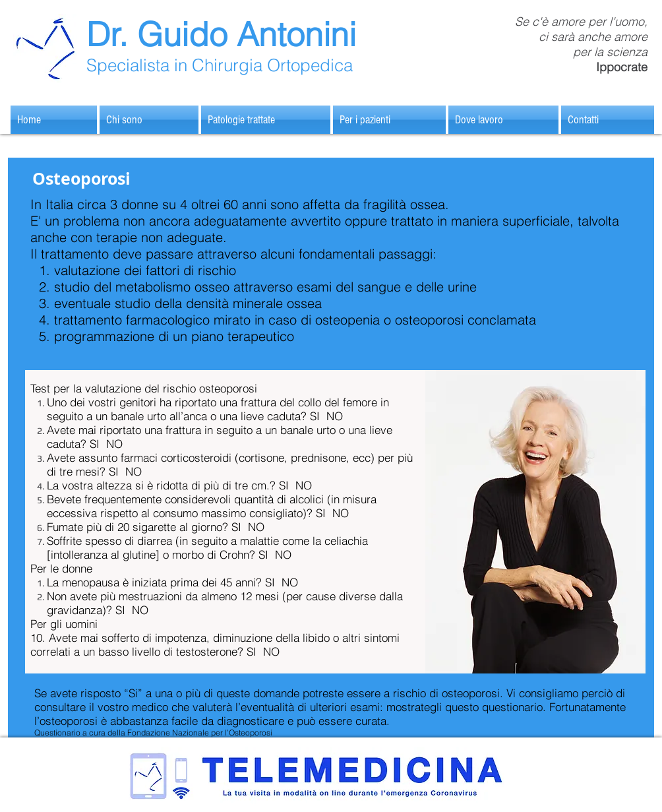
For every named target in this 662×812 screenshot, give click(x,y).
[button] (266, 120)
